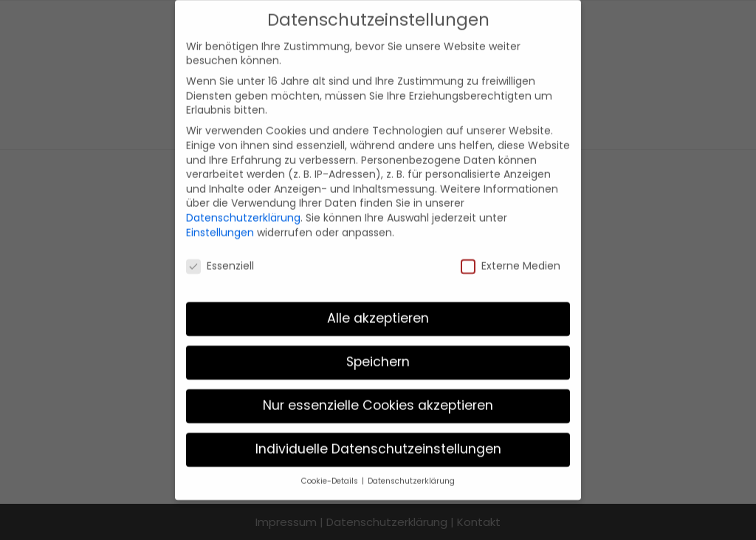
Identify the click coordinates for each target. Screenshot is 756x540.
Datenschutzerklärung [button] (411, 467)
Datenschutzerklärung (243, 203)
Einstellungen (220, 218)
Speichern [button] (378, 348)
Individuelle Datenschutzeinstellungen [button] (378, 435)
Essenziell (220, 252)
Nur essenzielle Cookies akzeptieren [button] (378, 392)
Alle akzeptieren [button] (378, 304)
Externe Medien (511, 252)
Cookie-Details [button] (331, 467)
